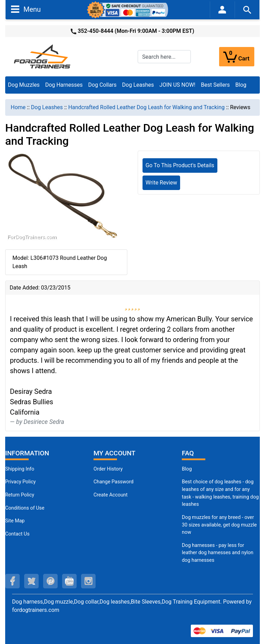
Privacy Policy (21, 482)
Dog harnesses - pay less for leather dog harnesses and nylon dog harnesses (218, 553)
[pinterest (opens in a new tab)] (50, 581)
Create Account (111, 495)
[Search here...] (164, 57)
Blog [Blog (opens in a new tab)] (241, 85)
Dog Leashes (138, 85)
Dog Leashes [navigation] (47, 107)
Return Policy (20, 495)
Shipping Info (20, 469)
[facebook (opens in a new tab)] (12, 581)
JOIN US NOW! (177, 85)
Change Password (114, 482)
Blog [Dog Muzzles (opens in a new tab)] (187, 469)
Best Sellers (215, 85)
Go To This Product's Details (180, 165)
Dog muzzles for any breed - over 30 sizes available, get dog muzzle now (219, 525)
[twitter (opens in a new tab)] (31, 581)
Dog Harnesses (64, 85)
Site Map (15, 521)
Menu (26, 9)
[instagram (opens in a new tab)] (88, 581)
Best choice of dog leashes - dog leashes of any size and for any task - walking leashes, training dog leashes (220, 493)
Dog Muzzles (24, 85)
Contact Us (17, 534)
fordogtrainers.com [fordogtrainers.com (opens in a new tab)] (36, 610)
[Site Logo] (43, 56)
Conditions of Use (25, 508)
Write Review (161, 183)
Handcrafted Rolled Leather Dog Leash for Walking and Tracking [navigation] (146, 107)
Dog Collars (102, 85)
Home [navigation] (18, 107)
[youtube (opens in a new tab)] (69, 581)
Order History (108, 469)
